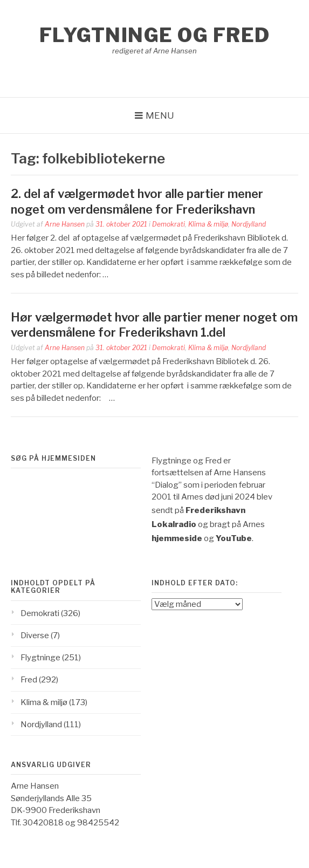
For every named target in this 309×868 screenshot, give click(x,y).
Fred (29, 680)
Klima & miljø (208, 224)
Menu (160, 115)
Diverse (35, 635)
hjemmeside (177, 538)
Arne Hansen (65, 224)
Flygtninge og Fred (155, 35)
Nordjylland (249, 224)
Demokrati (169, 224)
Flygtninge (40, 658)
